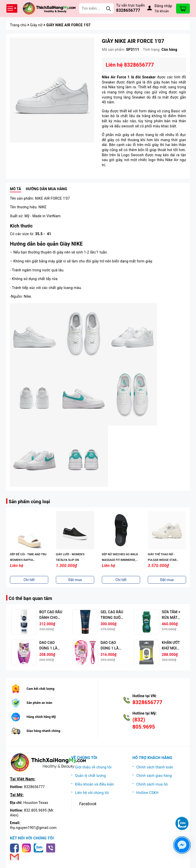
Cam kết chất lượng (40, 689)
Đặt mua (75, 580)
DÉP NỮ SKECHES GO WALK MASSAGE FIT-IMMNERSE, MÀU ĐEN (120, 560)
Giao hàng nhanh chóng (43, 731)
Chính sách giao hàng (154, 776)
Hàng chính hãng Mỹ (41, 717)
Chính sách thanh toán (155, 767)
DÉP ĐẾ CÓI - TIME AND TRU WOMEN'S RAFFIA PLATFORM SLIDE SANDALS (28, 560)
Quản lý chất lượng (90, 776)
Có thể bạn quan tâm (30, 598)
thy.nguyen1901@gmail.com (33, 828)
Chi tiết (29, 580)
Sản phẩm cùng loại (29, 502)
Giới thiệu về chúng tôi (93, 767)
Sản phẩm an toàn (39, 703)
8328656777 (128, 10)
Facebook (88, 804)
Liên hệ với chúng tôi (92, 793)
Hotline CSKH (147, 793)
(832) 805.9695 (144, 723)
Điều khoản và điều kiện (95, 784)
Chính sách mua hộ (152, 784)
